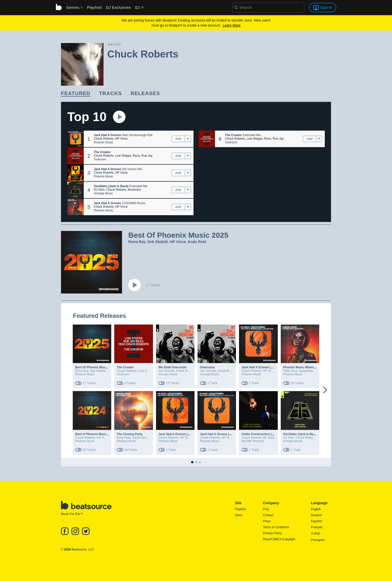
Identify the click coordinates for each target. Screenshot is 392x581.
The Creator (125, 367)
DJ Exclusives (118, 8)
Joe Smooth (166, 371)
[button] (75, 139)
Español (316, 521)
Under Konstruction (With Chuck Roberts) (271, 434)
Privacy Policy (272, 533)
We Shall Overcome (172, 367)
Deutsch (316, 515)
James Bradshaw (144, 438)
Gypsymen (306, 371)
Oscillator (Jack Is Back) (301, 434)
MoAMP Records (253, 441)
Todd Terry (290, 371)
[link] (76, 94)
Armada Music (103, 193)
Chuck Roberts (104, 139)
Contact (268, 515)
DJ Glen (99, 190)
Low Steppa (123, 156)
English (316, 509)
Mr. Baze (269, 438)
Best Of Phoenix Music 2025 (95, 367)
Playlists (94, 8)
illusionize (134, 190)
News (239, 515)
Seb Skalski (158, 242)
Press (267, 521)
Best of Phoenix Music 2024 (95, 434)
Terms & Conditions (276, 527)
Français (317, 527)
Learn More (232, 25)
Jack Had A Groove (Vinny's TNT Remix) (187, 434)
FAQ (266, 509)
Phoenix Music (103, 142)
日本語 (315, 533)
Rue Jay (147, 156)
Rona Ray (137, 242)
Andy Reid (197, 242)
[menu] (73, 8)
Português (318, 540)
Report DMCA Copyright (279, 539)
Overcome (207, 367)
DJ (139, 8)
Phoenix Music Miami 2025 (302, 367)
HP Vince (121, 139)
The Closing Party (129, 434)
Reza (136, 156)
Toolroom (100, 159)
